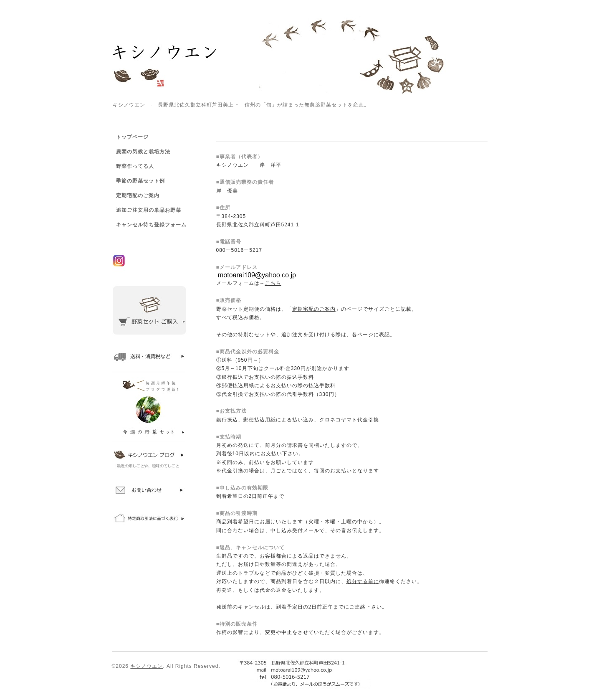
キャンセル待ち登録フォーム (151, 225)
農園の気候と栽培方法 (143, 152)
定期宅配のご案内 (138, 195)
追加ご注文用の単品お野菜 (149, 210)
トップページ (132, 137)
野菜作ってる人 (135, 166)
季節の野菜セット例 (140, 181)
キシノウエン (147, 666)
